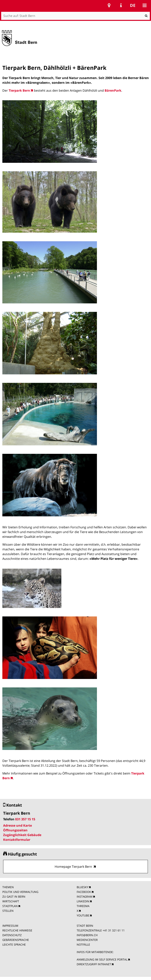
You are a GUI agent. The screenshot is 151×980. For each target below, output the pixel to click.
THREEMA (83, 906)
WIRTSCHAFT (11, 901)
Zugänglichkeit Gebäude (22, 835)
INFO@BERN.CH (87, 935)
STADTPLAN (10, 906)
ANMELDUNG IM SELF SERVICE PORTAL (102, 959)
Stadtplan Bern (109, 5)
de (133, 5)
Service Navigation (121, 5)
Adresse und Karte (17, 825)
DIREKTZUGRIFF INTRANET (94, 964)
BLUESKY (82, 887)
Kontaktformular (17, 840)
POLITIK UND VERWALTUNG (20, 892)
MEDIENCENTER (87, 940)
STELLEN (8, 911)
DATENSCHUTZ (12, 935)
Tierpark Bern (19, 90)
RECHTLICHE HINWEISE (17, 930)
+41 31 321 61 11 (114, 930)
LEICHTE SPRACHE (14, 945)
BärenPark (113, 90)
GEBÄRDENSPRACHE (16, 940)
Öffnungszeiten (15, 830)
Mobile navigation (145, 5)
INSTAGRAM (85, 897)
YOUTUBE (83, 915)
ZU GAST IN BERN (14, 897)
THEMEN (8, 887)
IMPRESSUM (10, 926)
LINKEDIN (83, 901)
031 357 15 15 (25, 819)
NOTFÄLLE (83, 945)
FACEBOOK (84, 892)
